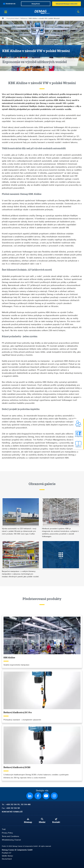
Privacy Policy (7, 833)
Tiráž (4, 829)
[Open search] (78, 12)
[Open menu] (6, 12)
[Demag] (42, 12)
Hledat (42, 822)
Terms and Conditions (10, 836)
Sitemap (28, 822)
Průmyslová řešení (13, 18)
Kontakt (56, 822)
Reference (24, 18)
